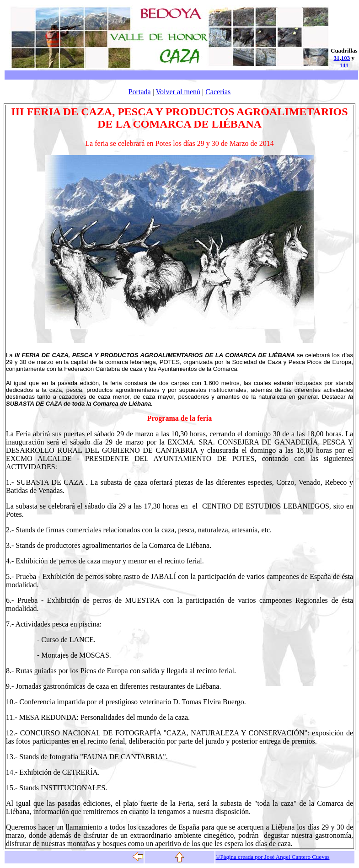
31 (337, 58)
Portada (140, 92)
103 (346, 58)
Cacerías (218, 92)
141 (344, 65)
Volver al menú (178, 92)
